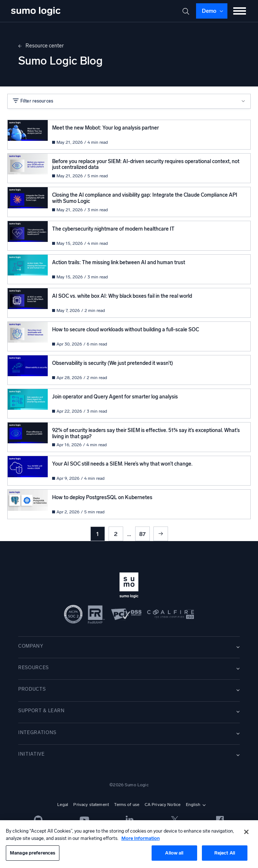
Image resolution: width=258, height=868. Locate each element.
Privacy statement (91, 805)
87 (142, 534)
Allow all (174, 853)
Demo (209, 11)
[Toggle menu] (240, 11)
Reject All (225, 853)
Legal (63, 805)
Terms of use (127, 805)
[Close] (246, 832)
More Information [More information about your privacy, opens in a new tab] (140, 838)
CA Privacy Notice (163, 805)
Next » (161, 534)
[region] (129, 844)
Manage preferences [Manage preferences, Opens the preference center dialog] (33, 853)
